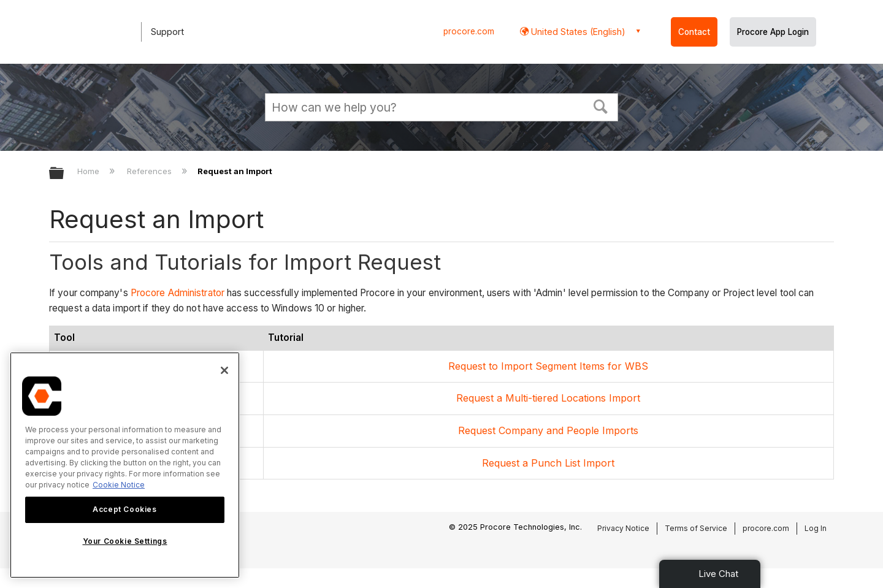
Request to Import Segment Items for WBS (548, 366)
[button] (601, 105)
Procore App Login (773, 32)
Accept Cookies (124, 509)
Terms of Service (696, 528)
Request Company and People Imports (548, 430)
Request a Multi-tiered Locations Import (548, 398)
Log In (816, 528)
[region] (125, 465)
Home (90, 171)
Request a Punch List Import (548, 463)
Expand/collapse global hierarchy (64, 174)
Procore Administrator (178, 293)
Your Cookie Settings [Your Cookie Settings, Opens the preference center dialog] (125, 541)
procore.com (469, 31)
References (151, 171)
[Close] (224, 370)
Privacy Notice (623, 528)
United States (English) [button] (577, 32)
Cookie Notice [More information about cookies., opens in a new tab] (119, 485)
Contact (694, 32)
